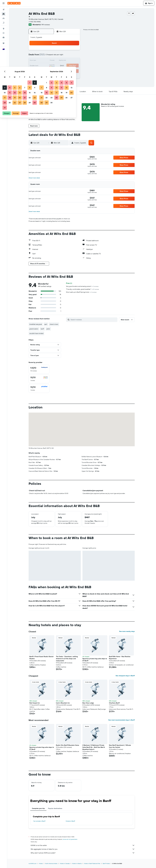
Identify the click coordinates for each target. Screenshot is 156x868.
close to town (54, 324)
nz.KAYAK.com (33, 863)
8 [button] (70, 56)
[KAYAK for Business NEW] (4, 37)
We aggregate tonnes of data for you (83, 849)
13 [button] (60, 61)
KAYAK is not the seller (83, 845)
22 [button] (70, 66)
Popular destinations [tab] (55, 808)
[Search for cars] (4, 18)
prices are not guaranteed (70, 839)
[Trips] (4, 43)
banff (42, 329)
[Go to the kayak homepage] (14, 3)
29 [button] (70, 71)
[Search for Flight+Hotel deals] (4, 23)
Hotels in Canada (65, 863)
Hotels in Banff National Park (92, 863)
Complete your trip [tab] (38, 808)
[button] (4, 3)
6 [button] (60, 56)
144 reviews (46, 25)
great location (34, 329)
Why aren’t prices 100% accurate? (83, 853)
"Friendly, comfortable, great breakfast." (82, 289)
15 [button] (70, 61)
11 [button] (50, 61)
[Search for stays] (4, 14)
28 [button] (65, 71)
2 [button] (75, 51)
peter (48, 329)
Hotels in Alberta (77, 863)
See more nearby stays (127, 631)
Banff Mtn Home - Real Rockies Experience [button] (120, 658)
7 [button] (65, 56)
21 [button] (65, 66)
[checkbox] (39, 369)
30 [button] (75, 71)
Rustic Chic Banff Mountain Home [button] (67, 745)
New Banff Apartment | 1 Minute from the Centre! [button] (120, 746)
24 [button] (45, 71)
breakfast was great (36, 324)
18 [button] (50, 66)
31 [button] (45, 76)
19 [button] (55, 66)
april (46, 324)
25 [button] (50, 71)
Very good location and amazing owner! (82, 286)
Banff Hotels (106, 863)
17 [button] (45, 66)
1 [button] (70, 51)
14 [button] (65, 61)
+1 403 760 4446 (35, 22)
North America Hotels (51, 863)
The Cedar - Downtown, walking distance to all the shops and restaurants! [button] (67, 659)
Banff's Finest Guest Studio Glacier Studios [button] (41, 658)
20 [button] (60, 66)
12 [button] (55, 61)
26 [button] (55, 71)
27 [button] (60, 71)
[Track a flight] (4, 33)
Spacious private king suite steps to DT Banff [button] (95, 660)
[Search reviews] (93, 320)
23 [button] (75, 66)
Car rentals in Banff (39, 821)
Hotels (41, 863)
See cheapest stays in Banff (125, 676)
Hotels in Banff (70, 821)
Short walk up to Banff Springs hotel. (81, 292)
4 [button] (50, 56)
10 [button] (45, 61)
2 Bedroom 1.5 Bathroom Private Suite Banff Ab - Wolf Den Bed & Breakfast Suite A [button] (94, 747)
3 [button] (45, 56)
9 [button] (75, 56)
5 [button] (55, 56)
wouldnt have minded (36, 333)
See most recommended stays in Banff (122, 720)
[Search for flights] (4, 10)
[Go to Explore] (4, 29)
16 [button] (75, 61)
